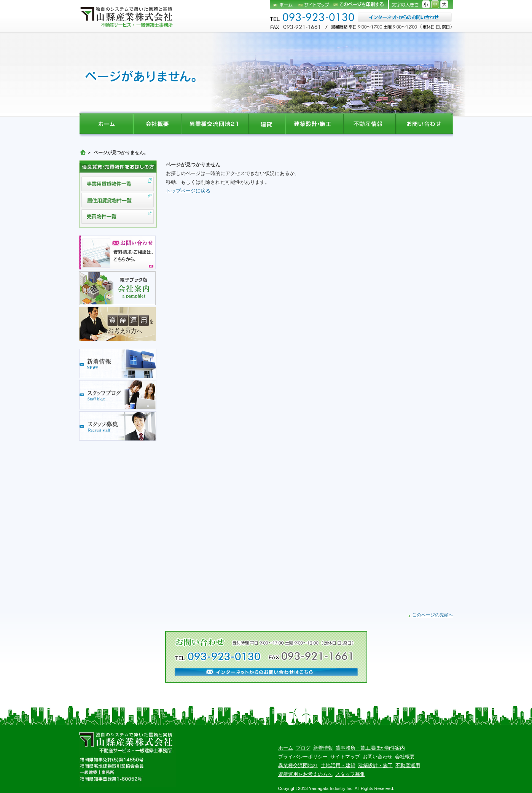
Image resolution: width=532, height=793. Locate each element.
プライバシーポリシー (303, 757)
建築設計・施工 (375, 765)
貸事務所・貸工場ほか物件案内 (370, 748)
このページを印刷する (361, 5)
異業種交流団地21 (298, 765)
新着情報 (323, 748)
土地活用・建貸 (338, 765)
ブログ (303, 748)
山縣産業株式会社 (127, 17)
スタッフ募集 (350, 774)
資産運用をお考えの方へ (305, 774)
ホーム (284, 5)
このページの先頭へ (433, 615)
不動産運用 (408, 765)
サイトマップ (316, 5)
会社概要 (405, 757)
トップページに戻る (188, 191)
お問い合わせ (377, 757)
